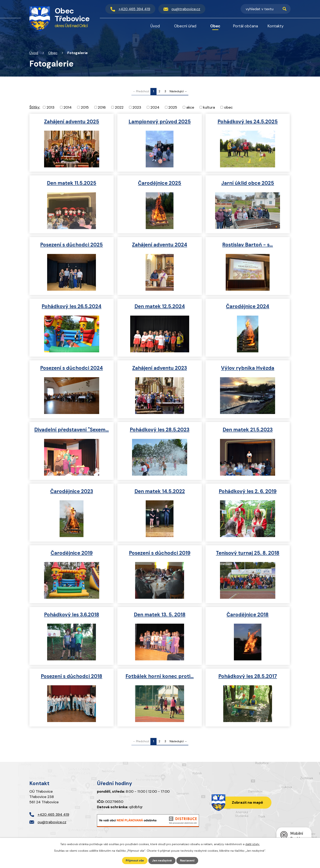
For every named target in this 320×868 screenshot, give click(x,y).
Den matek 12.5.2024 (160, 306)
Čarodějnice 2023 (72, 491)
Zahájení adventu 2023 (160, 368)
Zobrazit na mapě (247, 802)
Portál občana (246, 26)
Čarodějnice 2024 (248, 306)
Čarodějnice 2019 (72, 553)
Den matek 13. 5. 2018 (160, 615)
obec (228, 107)
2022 (119, 107)
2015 (85, 107)
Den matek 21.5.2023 (248, 430)
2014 (68, 107)
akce (190, 107)
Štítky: (35, 107)
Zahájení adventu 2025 (72, 122)
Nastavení (187, 860)
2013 (51, 107)
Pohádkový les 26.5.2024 (72, 306)
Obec (53, 53)
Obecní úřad (185, 26)
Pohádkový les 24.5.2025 (248, 122)
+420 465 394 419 (53, 815)
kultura (209, 107)
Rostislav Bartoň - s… (248, 245)
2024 (155, 107)
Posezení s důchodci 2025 (72, 245)
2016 (102, 107)
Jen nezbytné (162, 860)
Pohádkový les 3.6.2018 (72, 615)
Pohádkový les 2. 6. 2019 (248, 491)
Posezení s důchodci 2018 (72, 676)
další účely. (253, 844)
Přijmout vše (135, 860)
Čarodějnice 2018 (248, 615)
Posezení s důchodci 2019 (160, 553)
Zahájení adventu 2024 (160, 245)
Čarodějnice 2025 (160, 183)
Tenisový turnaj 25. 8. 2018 (248, 553)
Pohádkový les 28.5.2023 (160, 430)
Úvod (34, 53)
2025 (173, 107)
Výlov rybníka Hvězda (248, 368)
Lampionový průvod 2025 (160, 122)
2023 (137, 107)
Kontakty (276, 26)
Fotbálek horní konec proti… (160, 676)
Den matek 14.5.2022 (160, 491)
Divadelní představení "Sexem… (72, 430)
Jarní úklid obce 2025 (248, 183)
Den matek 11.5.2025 (72, 183)
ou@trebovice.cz (52, 822)
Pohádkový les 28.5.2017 (248, 676)
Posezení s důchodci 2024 (72, 368)
